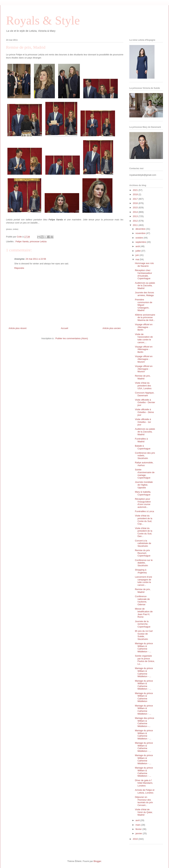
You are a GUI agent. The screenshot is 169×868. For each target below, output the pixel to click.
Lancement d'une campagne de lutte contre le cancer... (143, 581)
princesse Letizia (38, 241)
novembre (141, 233)
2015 (136, 208)
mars (138, 825)
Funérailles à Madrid (141, 440)
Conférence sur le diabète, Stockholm (144, 563)
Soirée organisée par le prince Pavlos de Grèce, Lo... (145, 660)
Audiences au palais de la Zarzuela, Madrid (145, 286)
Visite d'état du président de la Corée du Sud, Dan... (143, 532)
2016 (136, 203)
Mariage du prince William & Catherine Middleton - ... (144, 647)
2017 (136, 199)
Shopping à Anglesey (141, 571)
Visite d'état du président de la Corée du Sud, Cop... (143, 520)
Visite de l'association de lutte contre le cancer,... (144, 338)
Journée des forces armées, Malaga (144, 294)
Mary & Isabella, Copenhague (143, 493)
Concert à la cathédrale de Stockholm (143, 543)
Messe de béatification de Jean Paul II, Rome (144, 613)
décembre (141, 229)
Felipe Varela (22, 241)
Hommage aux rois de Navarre (144, 265)
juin (138, 255)
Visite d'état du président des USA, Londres (143, 386)
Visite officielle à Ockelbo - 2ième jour (144, 412)
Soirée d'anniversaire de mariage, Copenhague (145, 474)
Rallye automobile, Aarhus (144, 464)
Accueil (64, 328)
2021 (136, 190)
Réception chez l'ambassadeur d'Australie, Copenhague (143, 274)
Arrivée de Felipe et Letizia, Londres (145, 791)
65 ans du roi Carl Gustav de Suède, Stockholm (144, 635)
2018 (136, 194)
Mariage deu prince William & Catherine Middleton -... (144, 722)
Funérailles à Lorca (144, 511)
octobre (140, 238)
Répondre (19, 268)
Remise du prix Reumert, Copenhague (143, 553)
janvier (139, 833)
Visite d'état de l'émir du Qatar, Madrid (144, 812)
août (138, 246)
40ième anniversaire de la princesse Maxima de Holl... (145, 317)
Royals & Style (43, 20)
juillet (138, 251)
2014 (136, 212)
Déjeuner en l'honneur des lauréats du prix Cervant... (144, 801)
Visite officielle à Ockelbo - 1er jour (143, 422)
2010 (136, 839)
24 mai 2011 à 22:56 (36, 259)
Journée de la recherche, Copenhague (143, 624)
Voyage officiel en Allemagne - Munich (144, 359)
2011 (136, 225)
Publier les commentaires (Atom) (72, 338)
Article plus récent (18, 328)
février (139, 829)
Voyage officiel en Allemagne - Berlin (144, 327)
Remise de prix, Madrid (143, 377)
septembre (141, 242)
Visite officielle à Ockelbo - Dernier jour (145, 402)
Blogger (97, 861)
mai (138, 259)
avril (138, 820)
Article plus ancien (112, 328)
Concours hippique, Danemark (145, 394)
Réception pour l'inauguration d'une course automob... (143, 503)
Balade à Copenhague (143, 447)
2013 (136, 216)
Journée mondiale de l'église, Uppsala (144, 485)
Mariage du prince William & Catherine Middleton (144, 697)
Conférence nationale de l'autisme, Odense (142, 600)
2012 (136, 221)
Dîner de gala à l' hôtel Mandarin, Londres (144, 783)
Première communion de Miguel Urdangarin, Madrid (143, 305)
